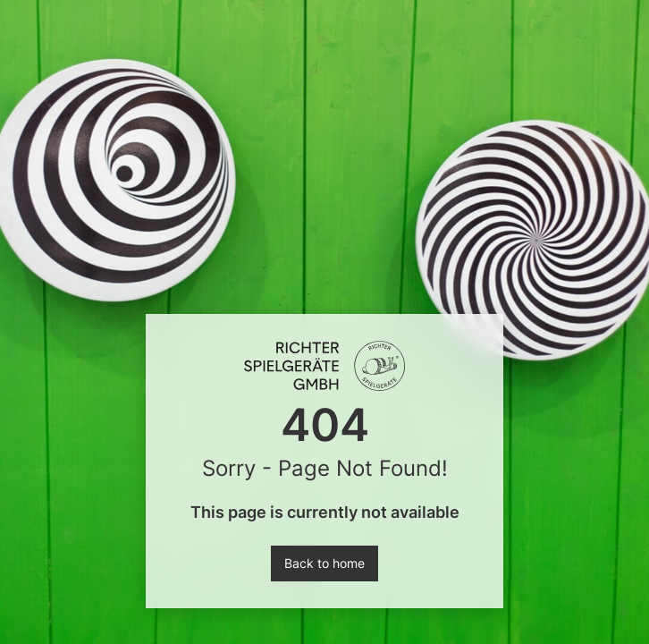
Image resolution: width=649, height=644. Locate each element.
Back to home (324, 563)
